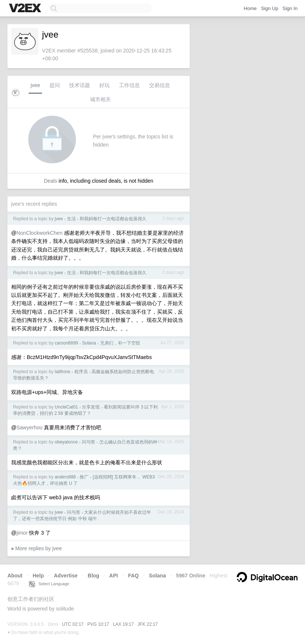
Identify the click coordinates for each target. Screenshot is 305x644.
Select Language (49, 584)
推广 (84, 477)
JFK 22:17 (148, 624)
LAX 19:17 (123, 624)
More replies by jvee (38, 548)
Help (38, 576)
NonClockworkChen (39, 233)
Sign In (290, 8)
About (15, 576)
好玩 (105, 85)
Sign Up (270, 8)
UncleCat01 (66, 407)
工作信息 (129, 85)
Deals (51, 181)
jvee (35, 85)
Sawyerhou (29, 427)
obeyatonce (66, 442)
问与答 (89, 442)
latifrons (62, 372)
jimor (22, 533)
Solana (89, 343)
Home (250, 8)
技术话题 (80, 85)
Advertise (66, 576)
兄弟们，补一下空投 (120, 343)
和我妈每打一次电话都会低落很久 (113, 219)
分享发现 (91, 407)
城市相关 (100, 99)
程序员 (81, 372)
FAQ (133, 576)
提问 (55, 85)
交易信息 (160, 85)
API (114, 576)
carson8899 (66, 343)
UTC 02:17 (73, 624)
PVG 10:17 (98, 624)
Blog (94, 576)
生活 (71, 219)
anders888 (65, 477)
